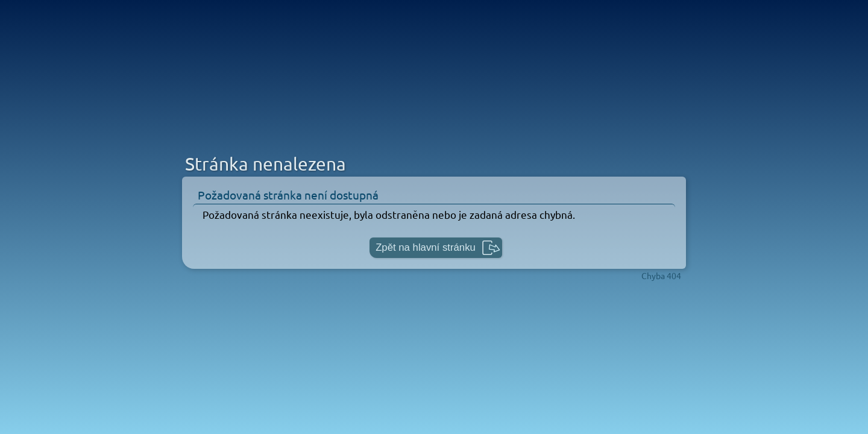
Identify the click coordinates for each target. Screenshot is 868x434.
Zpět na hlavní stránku (426, 247)
